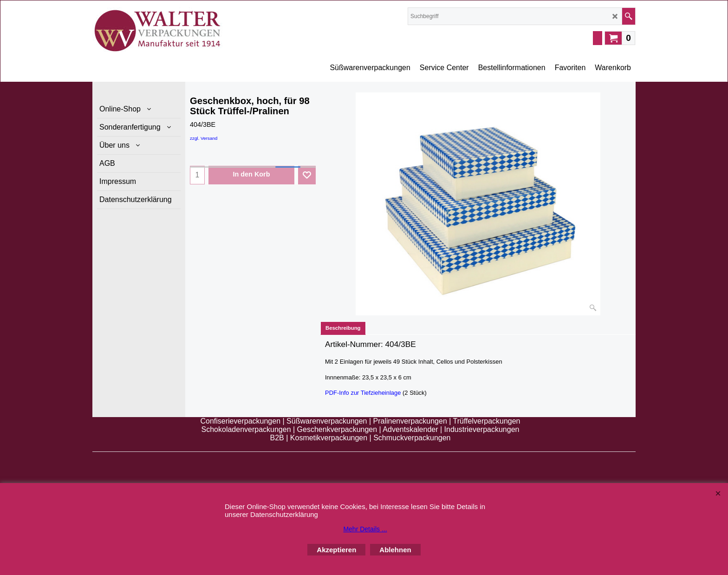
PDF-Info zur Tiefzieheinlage (363, 393)
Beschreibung (343, 328)
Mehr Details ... (365, 529)
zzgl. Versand (204, 138)
